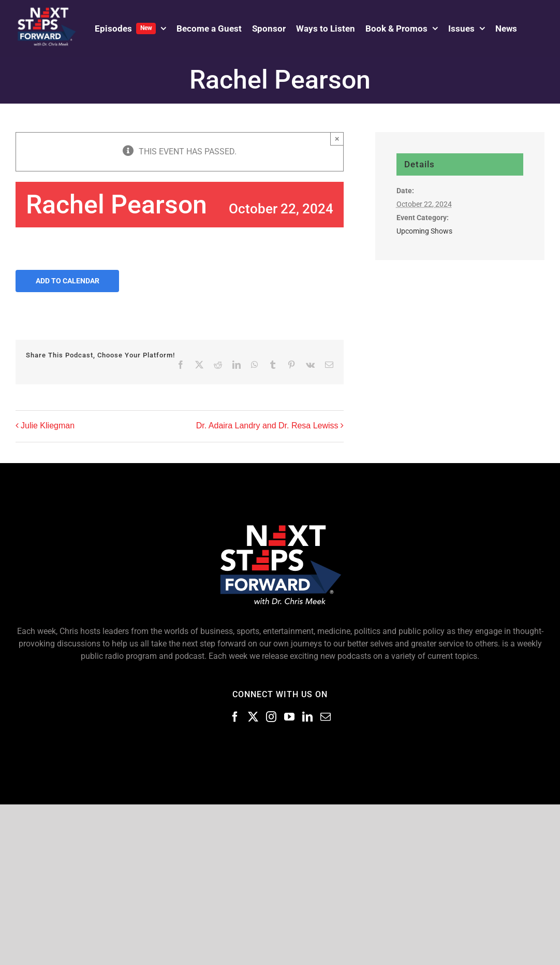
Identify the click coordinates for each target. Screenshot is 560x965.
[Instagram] (271, 717)
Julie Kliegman (48, 426)
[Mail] (326, 717)
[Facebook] (235, 717)
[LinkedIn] (307, 717)
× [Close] (337, 139)
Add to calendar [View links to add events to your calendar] (68, 281)
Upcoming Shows (424, 231)
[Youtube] (289, 717)
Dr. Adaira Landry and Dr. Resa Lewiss (267, 426)
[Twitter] (253, 717)
